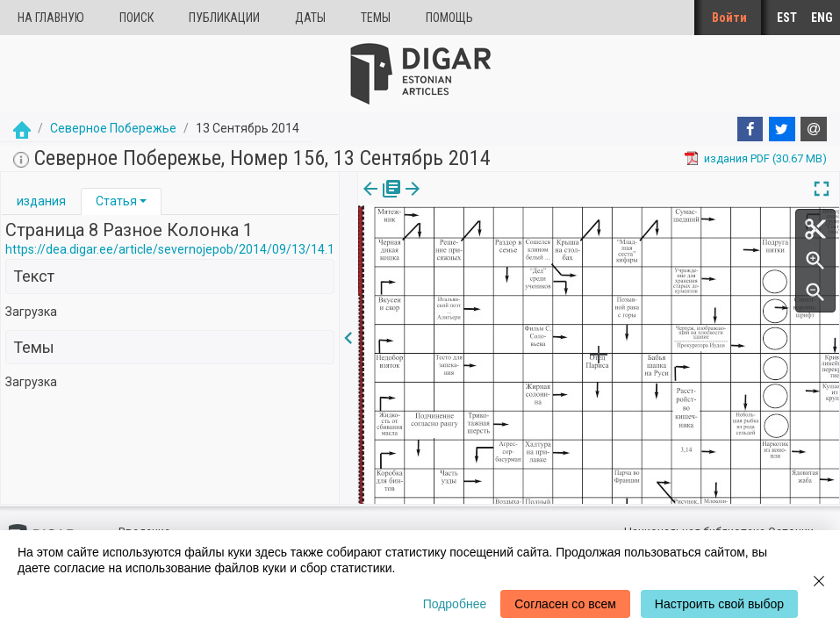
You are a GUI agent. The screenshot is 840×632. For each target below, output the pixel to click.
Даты (310, 18)
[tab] (41, 201)
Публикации (224, 18)
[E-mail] (814, 129)
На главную (51, 18)
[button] (143, 201)
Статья (116, 201)
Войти (729, 18)
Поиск (136, 18)
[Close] (819, 581)
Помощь (449, 18)
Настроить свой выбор (719, 604)
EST (787, 18)
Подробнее (455, 604)
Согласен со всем (565, 604)
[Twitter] (782, 129)
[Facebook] (750, 129)
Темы (376, 18)
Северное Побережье (113, 128)
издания (41, 201)
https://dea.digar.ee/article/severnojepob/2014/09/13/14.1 (170, 249)
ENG (822, 18)
